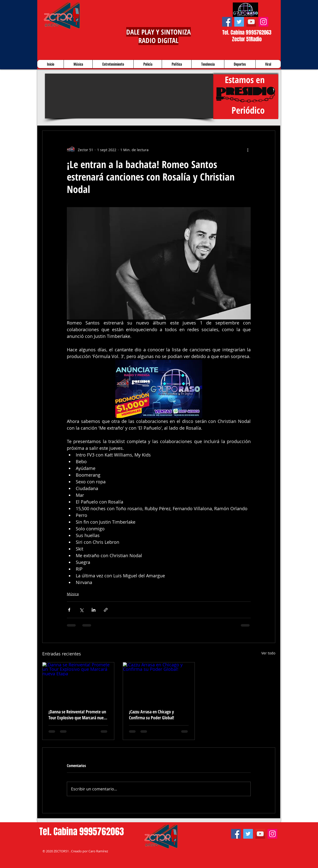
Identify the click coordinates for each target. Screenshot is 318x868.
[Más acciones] (248, 150)
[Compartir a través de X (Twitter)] (81, 610)
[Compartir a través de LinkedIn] (94, 610)
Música (73, 594)
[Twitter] (239, 22)
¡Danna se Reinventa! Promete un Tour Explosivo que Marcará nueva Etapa (78, 715)
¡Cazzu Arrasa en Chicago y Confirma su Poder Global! (152, 715)
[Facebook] (227, 22)
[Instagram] (263, 22)
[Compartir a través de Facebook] (69, 610)
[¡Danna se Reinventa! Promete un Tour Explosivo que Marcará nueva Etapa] (78, 683)
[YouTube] (251, 22)
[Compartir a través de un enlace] (106, 610)
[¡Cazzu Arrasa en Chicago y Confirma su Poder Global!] (159, 683)
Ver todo (268, 653)
